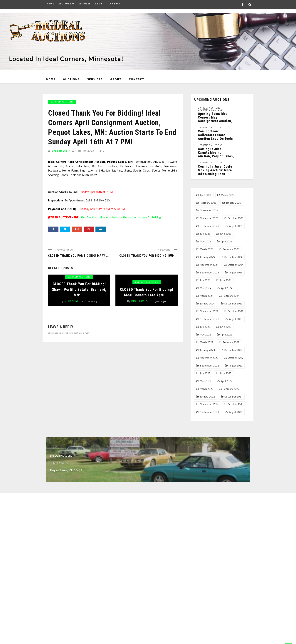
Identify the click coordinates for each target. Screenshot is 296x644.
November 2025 (209, 217)
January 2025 (207, 255)
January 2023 (207, 348)
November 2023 (209, 310)
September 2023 (210, 317)
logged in (66, 331)
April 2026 (206, 193)
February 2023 (231, 341)
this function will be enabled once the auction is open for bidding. (105, 215)
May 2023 (206, 333)
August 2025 (236, 224)
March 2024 (207, 294)
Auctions (65, 4)
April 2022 (226, 379)
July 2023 (205, 325)
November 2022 (209, 356)
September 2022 (210, 364)
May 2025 (206, 240)
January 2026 (233, 201)
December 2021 (233, 395)
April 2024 (226, 286)
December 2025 (209, 209)
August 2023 (236, 317)
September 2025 (210, 224)
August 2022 (236, 364)
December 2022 (233, 348)
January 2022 (207, 395)
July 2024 (205, 279)
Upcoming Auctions (210, 108)
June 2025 (226, 232)
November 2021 (209, 403)
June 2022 (226, 372)
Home (50, 4)
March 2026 (228, 193)
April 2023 (226, 333)
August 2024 (236, 271)
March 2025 (207, 248)
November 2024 (209, 263)
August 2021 (236, 410)
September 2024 (210, 271)
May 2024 (206, 286)
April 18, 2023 (85, 149)
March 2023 (207, 341)
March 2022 (207, 387)
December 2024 (233, 255)
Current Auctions (209, 106)
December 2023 (233, 302)
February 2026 (208, 201)
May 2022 (206, 379)
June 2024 (226, 279)
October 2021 (236, 403)
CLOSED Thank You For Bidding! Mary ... (78, 254)
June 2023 (226, 325)
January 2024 (207, 302)
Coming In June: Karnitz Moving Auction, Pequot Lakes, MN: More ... (216, 153)
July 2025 (205, 232)
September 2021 (210, 410)
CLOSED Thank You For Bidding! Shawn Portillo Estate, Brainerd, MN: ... (79, 288)
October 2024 (236, 263)
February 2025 (231, 248)
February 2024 (231, 294)
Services (85, 4)
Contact (115, 4)
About (100, 4)
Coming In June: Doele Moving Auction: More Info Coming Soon (215, 168)
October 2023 (236, 310)
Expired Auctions (62, 100)
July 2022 (205, 372)
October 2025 (236, 217)
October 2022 (236, 356)
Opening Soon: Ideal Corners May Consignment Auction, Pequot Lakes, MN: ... (215, 117)
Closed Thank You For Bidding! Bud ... (148, 254)
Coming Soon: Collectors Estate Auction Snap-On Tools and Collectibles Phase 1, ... (215, 137)
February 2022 (231, 387)
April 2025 (226, 240)
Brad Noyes (60, 149)
